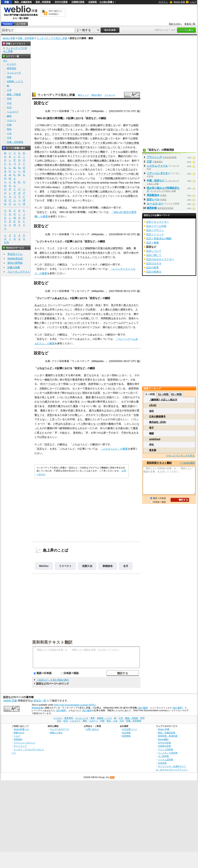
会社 (151, 411)
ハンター (39, 375)
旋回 (75, 138)
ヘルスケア (13, 112)
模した (99, 196)
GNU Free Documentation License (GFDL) (75, 705)
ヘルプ (193, 2)
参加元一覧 (190, 24)
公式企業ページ (129, 729)
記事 (71, 118)
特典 (72, 397)
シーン (106, 165)
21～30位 (176, 394)
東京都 (153, 450)
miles (49, 187)
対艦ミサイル (127, 187)
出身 (75, 253)
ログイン (163, 2)
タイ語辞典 (163, 756)
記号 (6, 243)
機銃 (103, 152)
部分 (78, 305)
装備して (55, 318)
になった (96, 424)
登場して (105, 156)
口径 (128, 156)
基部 (62, 165)
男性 (77, 309)
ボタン (100, 314)
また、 (48, 134)
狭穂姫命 (108, 566)
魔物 (48, 375)
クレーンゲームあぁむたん (52, 298)
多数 (47, 318)
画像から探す (56, 733)
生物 (63, 410)
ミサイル (115, 152)
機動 (70, 143)
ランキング (110, 95)
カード (53, 388)
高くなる (47, 397)
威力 (47, 402)
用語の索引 (97, 95)
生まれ (132, 433)
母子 (151, 428)
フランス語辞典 (166, 749)
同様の (43, 314)
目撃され (67, 147)
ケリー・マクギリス (63, 134)
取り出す (52, 257)
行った (81, 323)
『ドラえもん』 (84, 257)
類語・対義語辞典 (23, 2)
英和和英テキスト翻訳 (52, 642)
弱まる (46, 437)
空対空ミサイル (89, 152)
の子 (116, 424)
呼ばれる (60, 424)
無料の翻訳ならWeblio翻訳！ (55, 13)
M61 (118, 165)
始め (50, 143)
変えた (41, 433)
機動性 (94, 130)
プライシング (154, 157)
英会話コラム (15, 254)
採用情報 (126, 736)
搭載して (62, 174)
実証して (80, 143)
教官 (90, 134)
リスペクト (65, 566)
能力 (50, 380)
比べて (134, 393)
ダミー (106, 196)
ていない (118, 191)
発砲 (100, 165)
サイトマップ (20, 746)
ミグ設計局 (53, 191)
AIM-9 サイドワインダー (74, 156)
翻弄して (63, 130)
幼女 (98, 305)
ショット (77, 169)
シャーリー (101, 134)
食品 (9, 129)
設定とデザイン (155, 230)
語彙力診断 (14, 267)
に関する (78, 125)
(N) (61, 196)
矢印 (88, 314)
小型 (125, 397)
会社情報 (126, 733)
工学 (9, 90)
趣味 (9, 116)
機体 (42, 156)
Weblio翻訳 (163, 739)
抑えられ (77, 428)
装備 (50, 156)
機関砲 (51, 174)
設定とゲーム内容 (156, 226)
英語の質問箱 (15, 263)
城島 (129, 248)
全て (5, 61)
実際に (58, 147)
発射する (70, 200)
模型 (115, 248)
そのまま (95, 156)
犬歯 (120, 428)
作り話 (116, 419)
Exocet (95, 183)
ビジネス (12, 64)
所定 (67, 380)
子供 (124, 433)
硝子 (126, 253)
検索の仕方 (19, 733)
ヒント (99, 257)
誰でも (88, 375)
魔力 (94, 397)
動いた (38, 327)
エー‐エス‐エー (155, 204)
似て (50, 410)
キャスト (39, 248)
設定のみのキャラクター (160, 259)
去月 (126, 566)
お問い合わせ (92, 729)
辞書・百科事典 (26, 38)
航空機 (94, 191)
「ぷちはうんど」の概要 (114, 449)
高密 (50, 406)
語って (109, 138)
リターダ (62, 248)
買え (105, 402)
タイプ (84, 309)
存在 (127, 410)
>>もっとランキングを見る (180, 455)
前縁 (67, 165)
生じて (79, 165)
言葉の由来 (104, 248)
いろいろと (63, 397)
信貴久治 (87, 566)
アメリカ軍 (99, 143)
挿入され (90, 169)
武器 (42, 257)
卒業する (90, 380)
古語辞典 (93, 2)
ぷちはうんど (45, 368)
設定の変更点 (154, 272)
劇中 (126, 125)
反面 (98, 393)
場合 (85, 393)
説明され (70, 187)
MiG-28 (45, 125)
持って (41, 147)
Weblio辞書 (37, 708)
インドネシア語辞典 (168, 753)
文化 (9, 103)
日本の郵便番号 (157, 416)
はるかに (109, 410)
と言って (55, 419)
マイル (128, 178)
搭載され (39, 152)
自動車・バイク (15, 81)
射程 (118, 178)
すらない (42, 419)
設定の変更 (153, 268)
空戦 (37, 130)
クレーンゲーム (57, 305)
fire (131, 183)
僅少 (82, 147)
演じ (77, 134)
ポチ (88, 415)
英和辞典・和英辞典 (168, 736)
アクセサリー (121, 314)
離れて (38, 323)
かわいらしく (65, 309)
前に (134, 174)
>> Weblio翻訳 (187, 463)
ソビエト (80, 191)
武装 (55, 152)
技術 (85, 134)
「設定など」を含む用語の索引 (53, 680)
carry (83, 183)
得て (108, 257)
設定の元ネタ (154, 263)
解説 (104, 118)
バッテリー (74, 318)
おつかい (70, 323)
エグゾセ (93, 187)
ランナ (51, 248)
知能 (115, 309)
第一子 (107, 433)
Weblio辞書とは (21, 729)
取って (111, 253)
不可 (82, 138)
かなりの (39, 402)
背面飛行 (60, 138)
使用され (80, 161)
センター (107, 375)
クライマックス (105, 174)
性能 (65, 125)
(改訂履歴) (143, 708)
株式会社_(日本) (158, 422)
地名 (60, 253)
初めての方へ (175, 24)
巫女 (68, 424)
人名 (52, 253)
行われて (52, 178)
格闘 (136, 125)
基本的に (78, 433)
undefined (155, 439)
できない (45, 138)
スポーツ (12, 120)
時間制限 (106, 318)
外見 (45, 309)
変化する (113, 406)
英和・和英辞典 (43, 2)
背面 (70, 138)
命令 (57, 393)
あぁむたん (41, 305)
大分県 (91, 253)
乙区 (149, 161)
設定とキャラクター (158, 222)
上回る (118, 410)
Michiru (44, 566)
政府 (110, 380)
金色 (114, 384)
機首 (104, 161)
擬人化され (130, 305)
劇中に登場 (104, 125)
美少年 (115, 305)
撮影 (125, 152)
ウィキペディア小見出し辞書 (52, 38)
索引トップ (83, 95)
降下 (42, 143)
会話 (50, 314)
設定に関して (154, 255)
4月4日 (153, 405)
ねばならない (75, 393)
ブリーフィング (71, 178)
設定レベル (153, 199)
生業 (60, 375)
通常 (42, 191)
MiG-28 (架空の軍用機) (50, 118)
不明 (72, 419)
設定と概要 (153, 243)
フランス (109, 187)
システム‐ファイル (157, 166)
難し (77, 415)
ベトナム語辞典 (166, 760)
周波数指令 (153, 195)
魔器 (88, 397)
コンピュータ (14, 73)
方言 (9, 138)
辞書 (7, 2)
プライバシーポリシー (25, 743)
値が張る (75, 402)
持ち (130, 309)
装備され (114, 161)
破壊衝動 (65, 428)
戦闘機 (109, 178)
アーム (72, 305)
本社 (151, 444)
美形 (93, 309)
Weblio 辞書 (179, 2)
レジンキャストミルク (50, 241)
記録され (65, 388)
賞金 (87, 388)
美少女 (89, 305)
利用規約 (18, 739)
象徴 (110, 428)
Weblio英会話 (15, 259)
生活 (9, 107)
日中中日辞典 (61, 2)
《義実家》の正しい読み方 (163, 400)
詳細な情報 (133, 143)
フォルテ (124, 415)
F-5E (56, 196)
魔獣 (124, 406)
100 (122, 178)
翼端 (62, 152)
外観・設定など (156, 180)
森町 (42, 253)
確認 (151, 433)
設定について (154, 251)
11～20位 (163, 394)
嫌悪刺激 (152, 208)
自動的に (45, 388)
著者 (67, 253)
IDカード (45, 384)
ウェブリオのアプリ (60, 729)
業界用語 (12, 68)
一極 (45, 380)
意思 (50, 415)
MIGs (77, 183)
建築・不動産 (14, 94)
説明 (93, 125)
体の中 (135, 253)
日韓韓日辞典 (78, 2)
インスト (75, 248)
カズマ (125, 402)
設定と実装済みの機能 (159, 238)
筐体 (131, 318)
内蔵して (88, 318)
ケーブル (93, 327)
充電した (67, 327)
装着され (72, 152)
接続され (123, 327)
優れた (109, 309)
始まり (66, 433)
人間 (83, 424)
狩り (53, 375)
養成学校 (77, 380)
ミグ (103, 178)
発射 (47, 165)
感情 (123, 309)
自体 (132, 410)
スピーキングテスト (19, 272)
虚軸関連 (90, 248)
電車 (9, 77)
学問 (9, 99)
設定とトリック (155, 234)
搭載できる (58, 183)
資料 (95, 138)
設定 (111, 130)
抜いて (129, 428)
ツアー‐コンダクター (159, 173)
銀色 (83, 384)
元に (103, 138)
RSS (112, 777)
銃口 (65, 169)
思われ (105, 415)
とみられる (56, 169)
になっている (121, 130)
